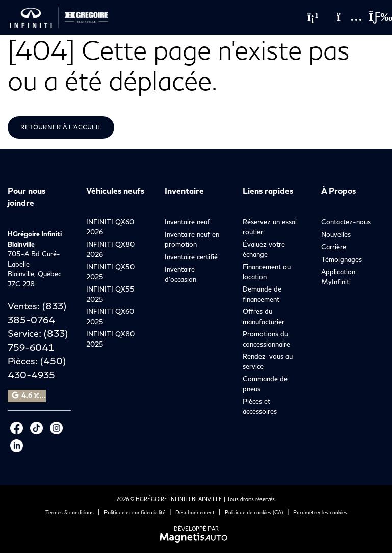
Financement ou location (267, 272)
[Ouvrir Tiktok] (36, 428)
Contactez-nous (346, 222)
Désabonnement (195, 512)
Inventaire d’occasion (180, 274)
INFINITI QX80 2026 (110, 249)
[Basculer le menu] (372, 17)
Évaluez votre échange (264, 249)
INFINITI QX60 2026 (110, 227)
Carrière (334, 247)
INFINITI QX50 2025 (110, 272)
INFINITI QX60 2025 (110, 317)
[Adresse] (345, 17)
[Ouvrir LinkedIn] (17, 446)
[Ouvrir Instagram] (56, 428)
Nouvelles (336, 234)
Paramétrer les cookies (320, 512)
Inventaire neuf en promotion (192, 240)
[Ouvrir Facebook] (17, 428)
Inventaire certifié (191, 257)
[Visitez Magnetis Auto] (196, 537)
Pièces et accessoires (260, 406)
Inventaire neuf (187, 222)
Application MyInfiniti (338, 277)
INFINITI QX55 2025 (110, 294)
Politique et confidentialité (135, 512)
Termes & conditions (70, 512)
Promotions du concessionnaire (266, 339)
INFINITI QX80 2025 (110, 339)
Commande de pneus (265, 384)
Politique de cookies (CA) (254, 512)
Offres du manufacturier (264, 317)
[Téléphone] (313, 17)
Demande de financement (262, 294)
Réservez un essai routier (270, 227)
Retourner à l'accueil (61, 127)
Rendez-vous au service (268, 361)
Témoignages (342, 259)
